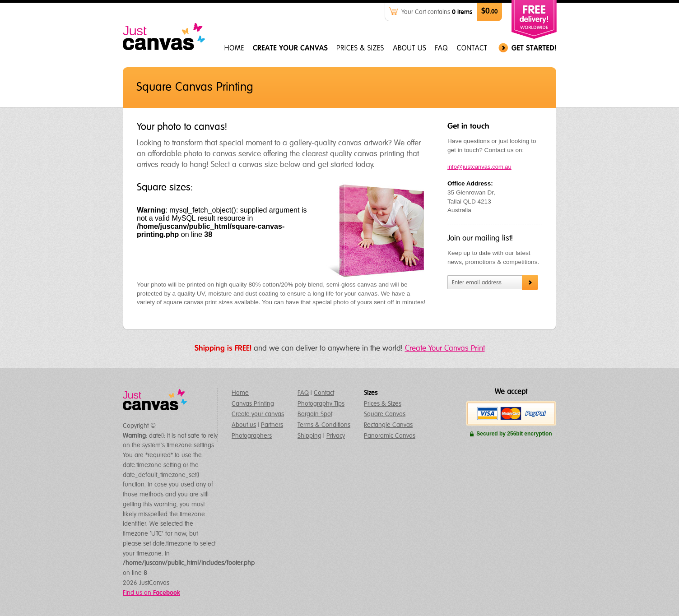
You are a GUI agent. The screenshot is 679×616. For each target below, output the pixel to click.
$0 (489, 12)
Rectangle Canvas (388, 425)
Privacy (336, 436)
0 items (462, 12)
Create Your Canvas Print (445, 349)
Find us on (151, 593)
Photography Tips (321, 404)
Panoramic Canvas (390, 436)
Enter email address (477, 283)
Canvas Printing (253, 404)
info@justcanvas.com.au (479, 167)
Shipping (309, 436)
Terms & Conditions (324, 425)
